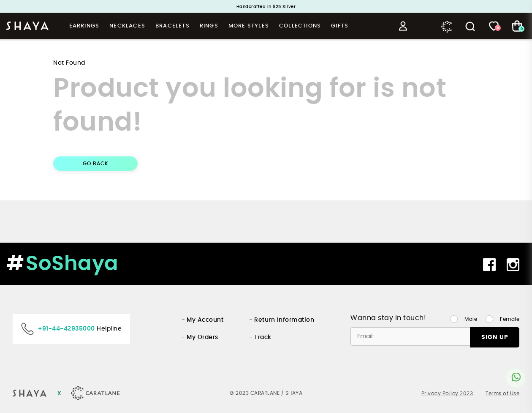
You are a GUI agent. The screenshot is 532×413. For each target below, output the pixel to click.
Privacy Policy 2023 (447, 394)
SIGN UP (495, 337)
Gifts (340, 26)
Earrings (84, 26)
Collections (300, 26)
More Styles (249, 26)
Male (471, 319)
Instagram (513, 265)
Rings (209, 26)
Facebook (489, 265)
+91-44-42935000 (66, 329)
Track (263, 337)
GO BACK (96, 164)
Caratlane (447, 26)
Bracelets (172, 26)
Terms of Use (502, 394)
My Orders (202, 337)
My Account (205, 320)
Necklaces (127, 26)
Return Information (284, 320)
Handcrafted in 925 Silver (266, 7)
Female (510, 319)
